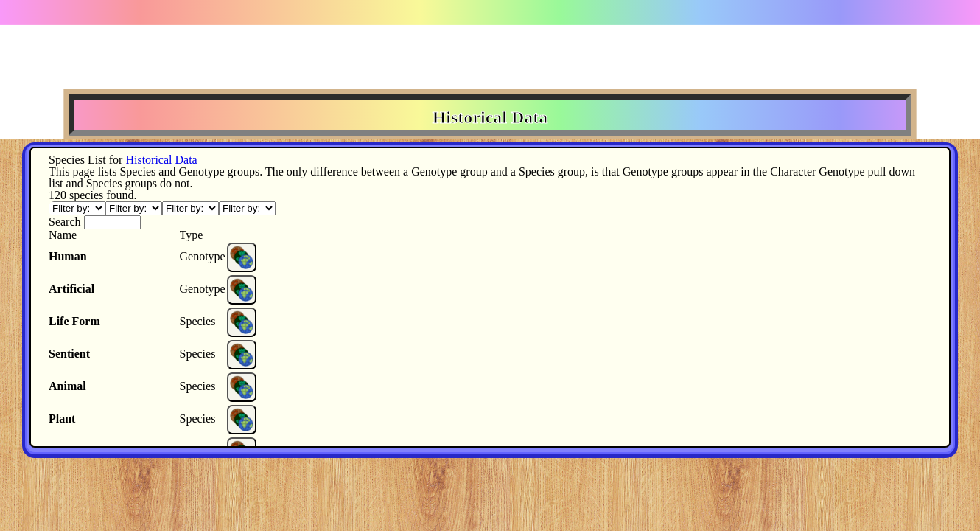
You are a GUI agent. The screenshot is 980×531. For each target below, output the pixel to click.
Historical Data (161, 160)
